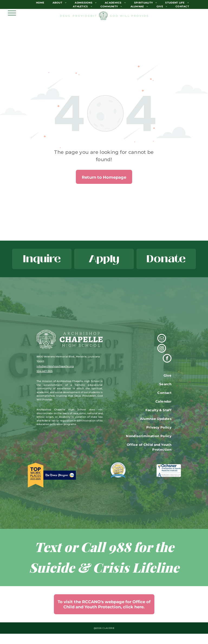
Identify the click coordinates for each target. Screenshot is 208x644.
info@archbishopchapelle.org (55, 366)
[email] (162, 339)
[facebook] (167, 359)
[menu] (12, 13)
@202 (97, 628)
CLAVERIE (108, 628)
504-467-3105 (45, 371)
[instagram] (162, 349)
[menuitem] (40, 3)
